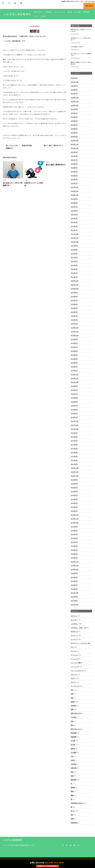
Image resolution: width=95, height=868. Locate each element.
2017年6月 (74, 445)
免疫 (72, 698)
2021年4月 (74, 265)
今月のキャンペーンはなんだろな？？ (81, 39)
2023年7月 (74, 160)
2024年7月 (74, 113)
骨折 (72, 815)
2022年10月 (75, 195)
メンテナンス (75, 686)
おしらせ (74, 620)
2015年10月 (75, 523)
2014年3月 (74, 585)
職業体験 (74, 780)
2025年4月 (74, 90)
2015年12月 (75, 515)
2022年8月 (74, 203)
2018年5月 (74, 402)
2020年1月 (74, 324)
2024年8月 (74, 109)
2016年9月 (74, 480)
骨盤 (72, 819)
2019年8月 (74, 343)
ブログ (36, 16)
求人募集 (78, 12)
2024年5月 (74, 121)
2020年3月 (74, 316)
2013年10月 (75, 593)
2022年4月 (74, 218)
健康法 (35, 31)
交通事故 (86, 12)
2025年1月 (74, 94)
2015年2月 (74, 554)
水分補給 (74, 752)
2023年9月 (74, 152)
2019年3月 (74, 363)
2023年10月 (75, 148)
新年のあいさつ (76, 729)
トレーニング (75, 666)
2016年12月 (75, 468)
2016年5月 (74, 495)
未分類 (73, 741)
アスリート (74, 635)
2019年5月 (74, 355)
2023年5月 (74, 168)
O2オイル (74, 616)
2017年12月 (75, 421)
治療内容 (74, 768)
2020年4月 (74, 312)
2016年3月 (74, 503)
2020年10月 (75, 289)
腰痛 (72, 795)
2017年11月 (75, 425)
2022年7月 (74, 207)
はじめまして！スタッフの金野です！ (81, 54)
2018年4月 (74, 406)
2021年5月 (74, 261)
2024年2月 (74, 133)
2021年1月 (74, 277)
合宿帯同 (74, 706)
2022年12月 (75, 187)
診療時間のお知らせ (77, 803)
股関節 (73, 787)
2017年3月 (74, 456)
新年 (72, 725)
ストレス (74, 651)
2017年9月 (74, 433)
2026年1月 (74, 78)
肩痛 (72, 791)
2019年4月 (74, 359)
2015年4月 (74, 546)
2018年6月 (74, 398)
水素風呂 (74, 764)
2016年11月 (75, 472)
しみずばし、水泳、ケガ (79, 628)
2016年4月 (74, 499)
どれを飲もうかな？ (77, 47)
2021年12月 (75, 234)
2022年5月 (74, 214)
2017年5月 (74, 448)
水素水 (73, 760)
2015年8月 (74, 530)
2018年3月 (74, 409)
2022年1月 (74, 230)
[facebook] (3, 3)
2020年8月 (74, 296)
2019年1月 (74, 370)
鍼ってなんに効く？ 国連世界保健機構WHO (19, 147)
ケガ (72, 647)
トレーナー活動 (76, 663)
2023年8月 (74, 156)
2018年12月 (75, 374)
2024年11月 (75, 101)
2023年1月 (74, 183)
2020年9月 (74, 292)
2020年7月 (74, 300)
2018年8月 (74, 390)
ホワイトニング (60, 12)
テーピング (74, 659)
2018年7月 (74, 394)
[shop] (21, 3)
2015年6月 (74, 538)
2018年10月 (75, 382)
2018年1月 (74, 417)
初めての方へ (39, 12)
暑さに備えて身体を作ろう (54, 145)
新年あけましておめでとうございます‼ (81, 30)
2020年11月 (75, 285)
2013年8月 (74, 601)
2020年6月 (74, 304)
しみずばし (74, 624)
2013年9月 (74, 597)
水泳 (72, 756)
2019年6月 (74, 351)
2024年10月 (75, 105)
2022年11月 (75, 191)
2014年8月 (74, 577)
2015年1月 (74, 558)
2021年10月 (75, 242)
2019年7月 (74, 347)
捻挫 (72, 721)
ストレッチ (74, 655)
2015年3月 (74, 550)
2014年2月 (74, 589)
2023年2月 (74, 179)
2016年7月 (74, 487)
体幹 (72, 694)
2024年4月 (74, 125)
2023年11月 (75, 144)
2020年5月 (74, 308)
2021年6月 (74, 257)
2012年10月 (75, 604)
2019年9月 (74, 339)
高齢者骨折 (74, 823)
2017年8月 (74, 437)
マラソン (74, 682)
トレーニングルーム (77, 670)
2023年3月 (74, 175)
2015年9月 (74, 526)
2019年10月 (75, 335)
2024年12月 (75, 97)
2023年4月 (74, 172)
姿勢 (72, 709)
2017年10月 (75, 429)
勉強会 (73, 702)
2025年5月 (74, 86)
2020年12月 (75, 281)
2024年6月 (74, 117)
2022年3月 (74, 222)
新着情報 (74, 733)
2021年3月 (74, 269)
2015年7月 (74, 534)
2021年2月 (74, 273)
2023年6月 (74, 164)
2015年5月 (74, 542)
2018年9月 (74, 386)
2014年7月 (74, 581)
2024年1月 (74, 136)
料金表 (70, 12)
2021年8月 (74, 250)
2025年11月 (75, 82)
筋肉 (72, 772)
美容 (72, 776)
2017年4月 (74, 452)
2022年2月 (74, 226)
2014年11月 (75, 565)
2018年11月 (75, 378)
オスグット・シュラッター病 (80, 643)
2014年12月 (75, 562)
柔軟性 (73, 748)
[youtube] (15, 3)
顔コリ (73, 811)
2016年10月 (75, 476)
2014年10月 (75, 569)
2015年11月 (75, 519)
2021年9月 (74, 246)
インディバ (74, 639)
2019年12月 (75, 328)
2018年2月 (74, 413)
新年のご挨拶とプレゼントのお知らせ (81, 63)
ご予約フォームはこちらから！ (47, 866)
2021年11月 (75, 238)
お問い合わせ (89, 6)
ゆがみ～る (74, 631)
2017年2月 (74, 460)
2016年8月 (74, 484)
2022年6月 (74, 211)
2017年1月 (74, 464)
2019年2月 (74, 367)
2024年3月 (74, 129)
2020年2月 (74, 320)
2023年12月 (75, 140)
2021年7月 (74, 253)
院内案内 (49, 12)
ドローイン (74, 674)
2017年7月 (74, 441)
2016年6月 (74, 491)
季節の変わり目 (76, 713)
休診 (72, 690)
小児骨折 (74, 717)
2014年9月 (74, 573)
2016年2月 (74, 507)
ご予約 (43, 16)
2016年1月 (74, 511)
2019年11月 (75, 331)
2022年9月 (74, 199)
